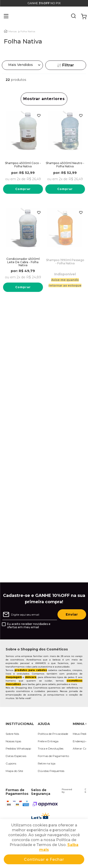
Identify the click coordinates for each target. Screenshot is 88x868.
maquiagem (14, 677)
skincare (31, 677)
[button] (3, 17)
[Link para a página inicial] (6, 31)
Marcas (13, 32)
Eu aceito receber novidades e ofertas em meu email (29, 626)
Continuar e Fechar (44, 859)
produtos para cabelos (31, 670)
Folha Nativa (28, 32)
